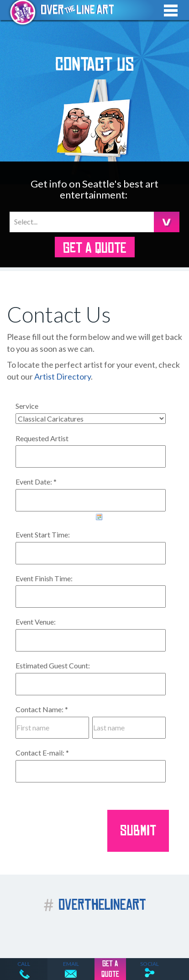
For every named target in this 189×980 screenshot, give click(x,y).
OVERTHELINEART (95, 905)
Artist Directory (63, 376)
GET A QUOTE (94, 248)
